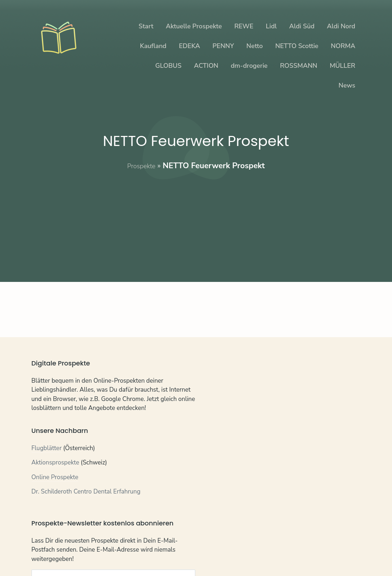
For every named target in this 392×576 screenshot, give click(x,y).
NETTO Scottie (297, 46)
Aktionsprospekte (56, 464)
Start (146, 26)
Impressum (111, 554)
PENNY (223, 46)
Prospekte (141, 166)
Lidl (271, 26)
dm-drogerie (249, 66)
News (347, 85)
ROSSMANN (298, 66)
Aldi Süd (302, 26)
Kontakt (42, 554)
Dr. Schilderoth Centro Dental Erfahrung (86, 493)
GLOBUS (168, 66)
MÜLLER (342, 66)
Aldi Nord (341, 26)
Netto (255, 46)
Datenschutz (74, 554)
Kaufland (153, 46)
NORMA (343, 46)
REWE (244, 26)
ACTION (206, 66)
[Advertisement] (196, 222)
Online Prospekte (55, 478)
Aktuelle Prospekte (194, 26)
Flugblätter (47, 449)
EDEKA (189, 46)
